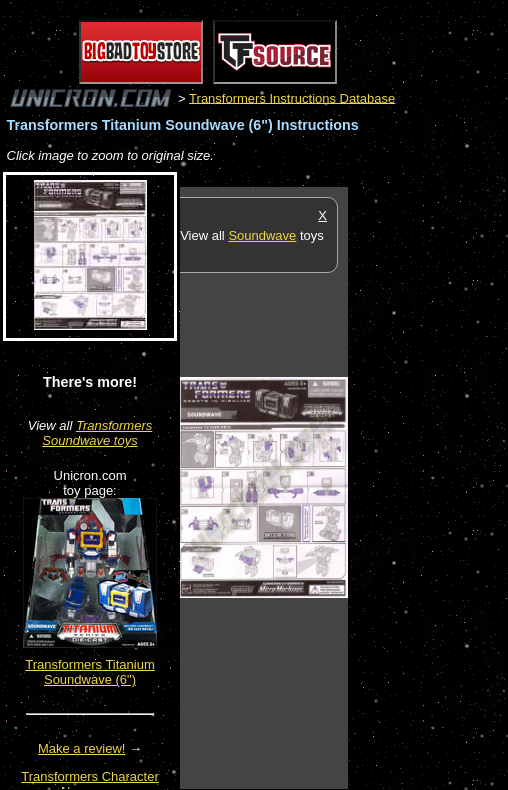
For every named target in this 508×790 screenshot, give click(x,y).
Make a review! (81, 748)
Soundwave (262, 235)
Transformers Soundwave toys (97, 433)
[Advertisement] (428, 487)
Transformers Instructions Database (292, 97)
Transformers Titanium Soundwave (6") (90, 672)
